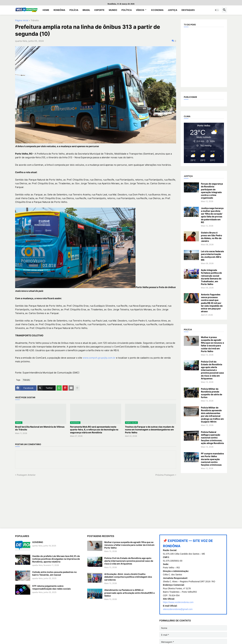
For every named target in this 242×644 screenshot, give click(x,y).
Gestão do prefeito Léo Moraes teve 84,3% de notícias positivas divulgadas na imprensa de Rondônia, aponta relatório (56, 559)
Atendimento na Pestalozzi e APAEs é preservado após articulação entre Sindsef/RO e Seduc (129, 593)
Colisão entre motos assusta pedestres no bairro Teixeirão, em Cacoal (54, 573)
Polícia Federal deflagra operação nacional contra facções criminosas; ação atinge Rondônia (212, 438)
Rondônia (59, 10)
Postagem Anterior (26, 475)
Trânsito (35, 20)
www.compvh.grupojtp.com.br (99, 358)
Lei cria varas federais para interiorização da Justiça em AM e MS (212, 256)
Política (127, 10)
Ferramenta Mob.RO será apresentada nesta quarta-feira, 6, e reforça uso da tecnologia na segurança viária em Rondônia (94, 430)
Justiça (172, 10)
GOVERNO (38, 542)
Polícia (74, 10)
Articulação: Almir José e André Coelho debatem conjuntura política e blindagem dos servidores (128, 577)
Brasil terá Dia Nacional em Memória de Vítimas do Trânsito (40, 428)
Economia (157, 10)
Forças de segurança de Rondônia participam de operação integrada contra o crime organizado (212, 191)
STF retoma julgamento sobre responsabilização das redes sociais (51, 587)
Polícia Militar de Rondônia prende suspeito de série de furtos (212, 393)
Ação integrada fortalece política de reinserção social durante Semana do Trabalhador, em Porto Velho (211, 277)
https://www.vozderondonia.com (178, 602)
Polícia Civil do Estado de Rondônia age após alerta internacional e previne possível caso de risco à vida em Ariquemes (212, 370)
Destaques (188, 10)
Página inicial (22, 20)
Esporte (99, 10)
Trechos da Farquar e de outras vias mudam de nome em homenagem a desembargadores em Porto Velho (150, 430)
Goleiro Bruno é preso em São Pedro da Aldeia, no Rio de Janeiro (212, 237)
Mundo (113, 10)
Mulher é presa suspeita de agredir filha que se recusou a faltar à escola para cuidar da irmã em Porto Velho (212, 344)
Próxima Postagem (165, 475)
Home (46, 10)
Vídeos (140, 10)
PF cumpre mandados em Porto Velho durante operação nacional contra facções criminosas (212, 459)
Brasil (86, 10)
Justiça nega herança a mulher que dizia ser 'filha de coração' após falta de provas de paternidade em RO (212, 215)
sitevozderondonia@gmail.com (178, 609)
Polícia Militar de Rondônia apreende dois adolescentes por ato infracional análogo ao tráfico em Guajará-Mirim (212, 415)
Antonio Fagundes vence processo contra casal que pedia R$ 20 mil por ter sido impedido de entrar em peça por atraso (212, 303)
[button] (217, 10)
